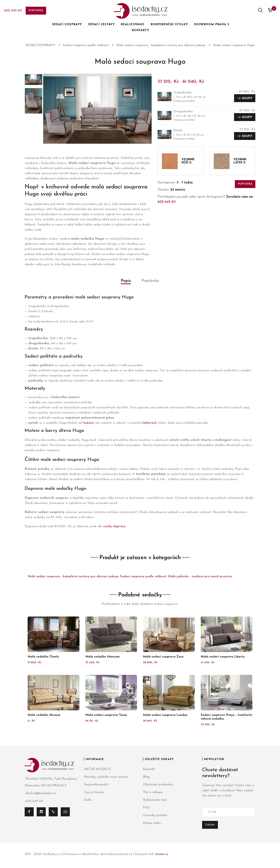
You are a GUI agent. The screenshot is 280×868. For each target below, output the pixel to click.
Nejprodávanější (96, 785)
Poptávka (36, 11)
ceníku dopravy (114, 526)
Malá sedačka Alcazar (44, 715)
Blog (146, 777)
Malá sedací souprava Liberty (223, 657)
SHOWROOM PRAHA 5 (212, 25)
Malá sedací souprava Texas (106, 715)
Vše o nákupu (153, 792)
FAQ (146, 808)
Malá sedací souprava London (165, 715)
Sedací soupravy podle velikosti (143, 576)
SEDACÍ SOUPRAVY (67, 25)
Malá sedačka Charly (43, 657)
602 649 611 (13, 11)
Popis (126, 281)
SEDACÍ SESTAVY (102, 25)
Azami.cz (162, 854)
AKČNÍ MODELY (97, 769)
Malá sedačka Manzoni (103, 657)
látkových (150, 423)
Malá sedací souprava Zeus (163, 657)
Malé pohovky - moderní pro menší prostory (200, 576)
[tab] (126, 285)
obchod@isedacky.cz (40, 793)
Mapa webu (152, 823)
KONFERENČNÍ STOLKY (169, 25)
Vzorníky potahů (155, 815)
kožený (89, 423)
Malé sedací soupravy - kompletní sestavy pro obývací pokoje (73, 576)
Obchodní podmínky (158, 785)
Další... (88, 800)
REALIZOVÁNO (133, 25)
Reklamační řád (155, 800)
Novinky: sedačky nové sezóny (106, 777)
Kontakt (149, 769)
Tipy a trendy (94, 792)
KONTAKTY (141, 30)
